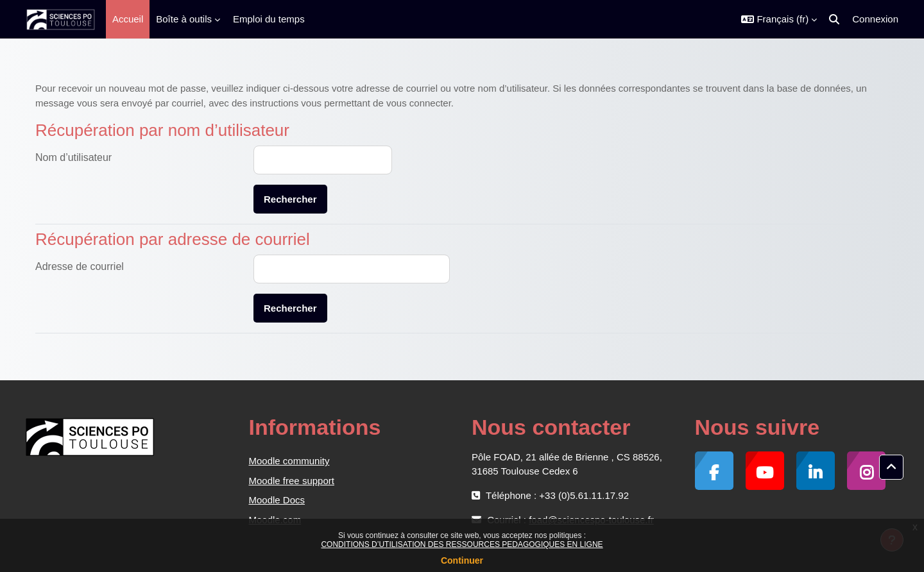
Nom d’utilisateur (73, 157)
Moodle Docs (277, 500)
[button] (779, 19)
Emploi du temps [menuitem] (269, 19)
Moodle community (289, 461)
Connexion (875, 19)
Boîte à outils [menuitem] (184, 19)
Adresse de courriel (80, 266)
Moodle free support (292, 481)
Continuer (462, 560)
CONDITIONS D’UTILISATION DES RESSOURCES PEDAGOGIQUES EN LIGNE (462, 544)
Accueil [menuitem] (128, 19)
